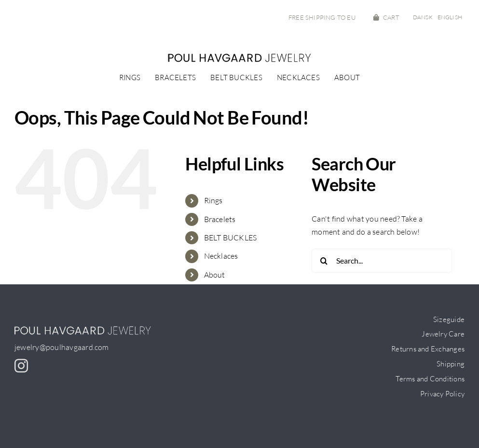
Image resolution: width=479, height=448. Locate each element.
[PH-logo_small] (240, 57)
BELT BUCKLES (231, 238)
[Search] (324, 261)
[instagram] (21, 366)
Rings (213, 200)
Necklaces (221, 256)
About (215, 275)
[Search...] (382, 261)
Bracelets (220, 219)
